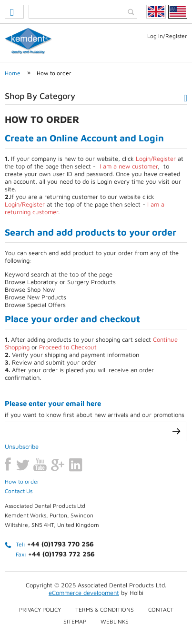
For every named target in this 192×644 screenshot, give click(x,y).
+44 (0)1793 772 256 (61, 554)
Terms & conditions (105, 609)
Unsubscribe (22, 446)
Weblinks (115, 621)
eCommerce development (84, 593)
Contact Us (19, 491)
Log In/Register (167, 36)
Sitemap (75, 621)
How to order (54, 73)
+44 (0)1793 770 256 (61, 544)
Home (13, 73)
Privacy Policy (40, 609)
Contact (161, 609)
